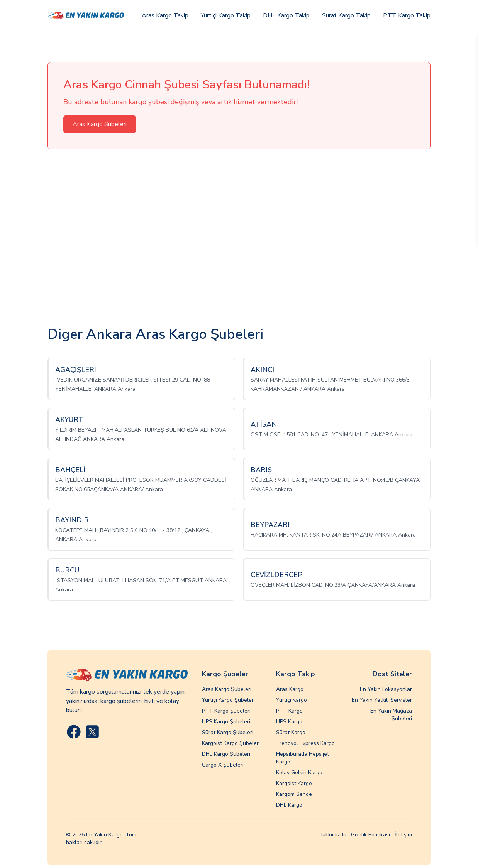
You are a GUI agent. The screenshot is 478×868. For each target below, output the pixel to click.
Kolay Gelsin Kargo (299, 773)
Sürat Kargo (291, 732)
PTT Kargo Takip (407, 15)
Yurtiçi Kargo (292, 700)
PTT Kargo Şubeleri (226, 711)
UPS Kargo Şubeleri (226, 722)
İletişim (403, 835)
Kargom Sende (294, 794)
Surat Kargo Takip (346, 15)
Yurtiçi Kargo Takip (226, 15)
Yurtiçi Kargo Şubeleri (228, 700)
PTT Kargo (289, 711)
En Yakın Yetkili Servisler (382, 700)
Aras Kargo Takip (165, 15)
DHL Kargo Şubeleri (226, 754)
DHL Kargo (289, 805)
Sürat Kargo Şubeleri (228, 732)
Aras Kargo (290, 689)
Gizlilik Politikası (370, 835)
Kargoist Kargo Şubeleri (231, 743)
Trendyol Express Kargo (305, 743)
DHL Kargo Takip (286, 15)
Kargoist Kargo (294, 783)
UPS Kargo (289, 722)
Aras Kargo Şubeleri (227, 689)
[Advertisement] (239, 238)
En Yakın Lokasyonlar (386, 689)
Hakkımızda (332, 835)
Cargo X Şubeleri (223, 765)
